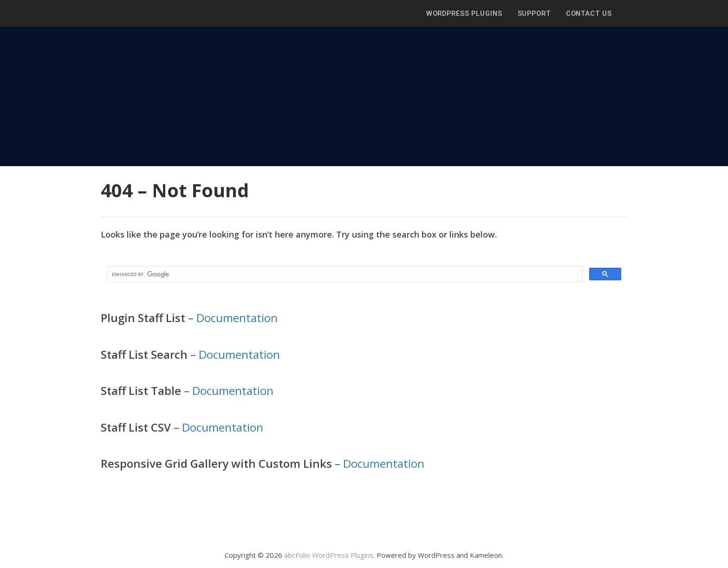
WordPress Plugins (464, 13)
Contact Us (589, 13)
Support (534, 13)
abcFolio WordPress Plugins (329, 555)
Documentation (237, 318)
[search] (344, 274)
